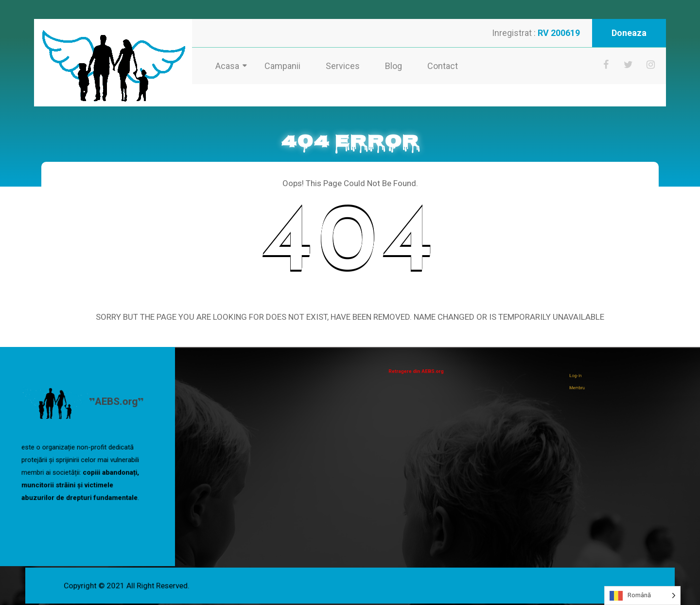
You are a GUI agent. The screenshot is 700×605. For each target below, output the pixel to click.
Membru (588, 386)
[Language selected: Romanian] (642, 596)
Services (343, 66)
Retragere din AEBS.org (423, 371)
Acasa (227, 66)
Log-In (587, 378)
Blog (394, 66)
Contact (443, 66)
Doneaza (629, 33)
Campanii (282, 66)
